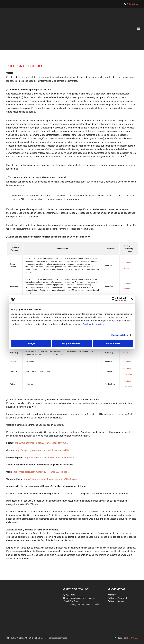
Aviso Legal (113, 595)
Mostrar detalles (120, 335)
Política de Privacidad (117, 598)
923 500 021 (134, 4)
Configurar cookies (72, 343)
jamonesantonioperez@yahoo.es (80, 598)
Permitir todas (113, 343)
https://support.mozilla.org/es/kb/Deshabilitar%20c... (41, 443)
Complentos (127, 374)
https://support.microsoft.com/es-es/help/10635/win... (51, 479)
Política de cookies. (93, 324)
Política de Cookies (116, 601)
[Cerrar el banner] (132, 299)
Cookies (126, 353)
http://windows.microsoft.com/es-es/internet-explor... (51, 457)
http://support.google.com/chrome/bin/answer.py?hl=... (43, 450)
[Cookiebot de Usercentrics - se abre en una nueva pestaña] (114, 299)
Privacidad (127, 263)
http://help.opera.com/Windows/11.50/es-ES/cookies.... (41, 472)
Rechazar (126, 268)
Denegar (31, 343)
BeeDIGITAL (132, 638)
